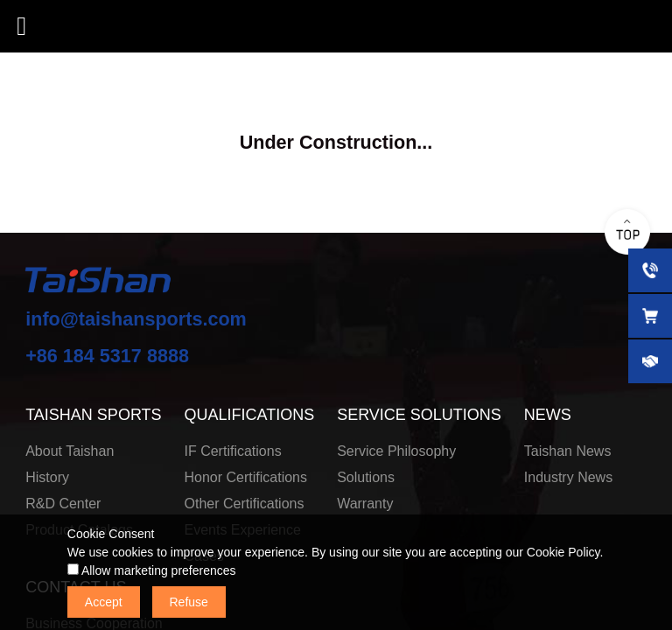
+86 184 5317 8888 (107, 356)
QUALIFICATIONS (250, 415)
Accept (104, 602)
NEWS (548, 415)
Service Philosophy (396, 451)
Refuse (189, 602)
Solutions (366, 477)
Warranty (365, 504)
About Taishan (70, 451)
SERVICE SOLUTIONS (419, 415)
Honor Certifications (246, 477)
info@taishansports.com (136, 319)
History (47, 477)
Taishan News (568, 451)
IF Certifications (233, 451)
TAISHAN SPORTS (93, 415)
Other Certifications (245, 504)
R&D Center (63, 504)
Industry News (568, 477)
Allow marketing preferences (152, 570)
